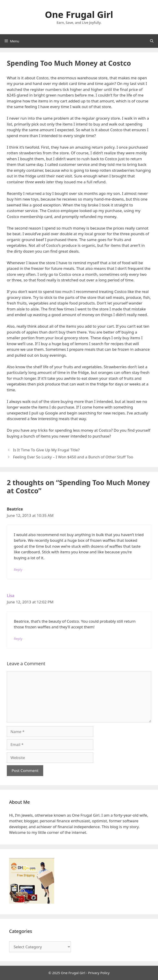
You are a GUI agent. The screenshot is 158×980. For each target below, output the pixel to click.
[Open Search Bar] (152, 41)
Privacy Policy (99, 973)
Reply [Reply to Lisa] (18, 639)
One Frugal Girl (79, 14)
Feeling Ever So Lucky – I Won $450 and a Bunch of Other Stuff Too (73, 457)
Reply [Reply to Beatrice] (18, 570)
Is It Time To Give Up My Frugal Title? (46, 450)
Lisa (11, 596)
